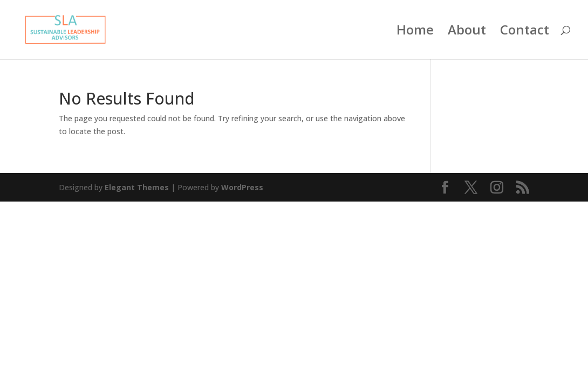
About (467, 32)
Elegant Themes (137, 187)
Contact (525, 32)
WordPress (242, 187)
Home (415, 32)
